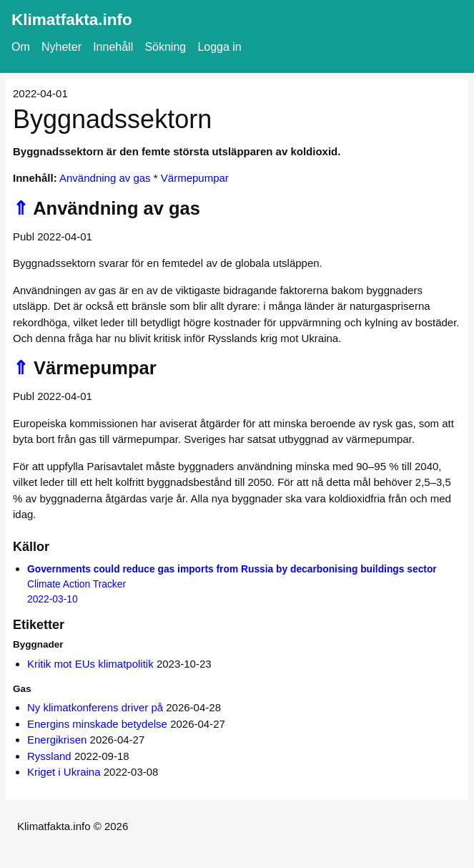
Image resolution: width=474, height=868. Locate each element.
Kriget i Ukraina (64, 772)
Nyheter (61, 47)
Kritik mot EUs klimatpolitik (90, 664)
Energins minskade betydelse (97, 724)
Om (21, 47)
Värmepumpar (195, 178)
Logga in (219, 47)
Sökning (165, 47)
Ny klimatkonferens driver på (95, 707)
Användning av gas (105, 178)
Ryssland (49, 756)
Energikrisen (57, 740)
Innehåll (113, 47)
